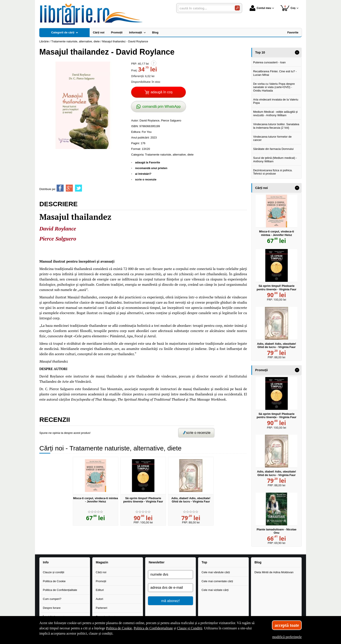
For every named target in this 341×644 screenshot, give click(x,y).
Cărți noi (101, 572)
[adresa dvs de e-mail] (170, 588)
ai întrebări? (143, 174)
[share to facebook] (60, 188)
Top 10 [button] (260, 52)
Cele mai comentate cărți (217, 581)
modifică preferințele (287, 637)
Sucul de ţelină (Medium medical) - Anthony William (275, 160)
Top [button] (204, 562)
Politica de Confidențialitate (60, 590)
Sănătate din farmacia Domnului (273, 149)
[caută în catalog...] (205, 8)
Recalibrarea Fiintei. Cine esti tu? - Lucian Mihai (275, 73)
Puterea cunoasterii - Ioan (269, 62)
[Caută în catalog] (237, 8)
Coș (288, 8)
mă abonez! (171, 601)
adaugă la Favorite (148, 162)
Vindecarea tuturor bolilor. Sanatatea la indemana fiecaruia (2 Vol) (276, 126)
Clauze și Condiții (190, 628)
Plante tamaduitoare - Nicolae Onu (277, 531)
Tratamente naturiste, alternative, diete (169, 155)
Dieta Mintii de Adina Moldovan (274, 572)
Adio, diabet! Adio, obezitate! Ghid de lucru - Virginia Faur (191, 500)
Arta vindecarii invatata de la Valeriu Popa (276, 101)
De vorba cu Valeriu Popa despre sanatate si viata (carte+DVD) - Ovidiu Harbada (274, 87)
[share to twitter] (78, 188)
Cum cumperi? (52, 599)
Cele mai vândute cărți (216, 572)
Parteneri (102, 608)
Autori (99, 599)
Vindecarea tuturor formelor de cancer (272, 138)
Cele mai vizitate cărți (215, 590)
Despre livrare (52, 608)
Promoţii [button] (261, 370)
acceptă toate (287, 625)
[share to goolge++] (69, 188)
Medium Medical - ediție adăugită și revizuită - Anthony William (275, 113)
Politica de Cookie (54, 581)
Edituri (100, 590)
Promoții (101, 581)
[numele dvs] (170, 575)
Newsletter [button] (157, 562)
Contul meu (260, 8)
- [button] (297, 52)
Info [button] (46, 562)
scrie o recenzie (146, 179)
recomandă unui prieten (151, 168)
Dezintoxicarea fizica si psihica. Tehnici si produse (273, 172)
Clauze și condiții (54, 572)
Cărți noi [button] (261, 188)
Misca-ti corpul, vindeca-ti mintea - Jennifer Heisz (95, 500)
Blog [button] (258, 562)
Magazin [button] (102, 562)
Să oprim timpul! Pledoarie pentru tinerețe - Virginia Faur (143, 500)
